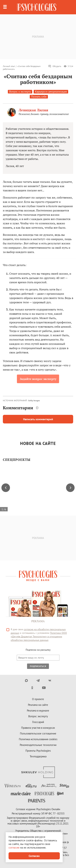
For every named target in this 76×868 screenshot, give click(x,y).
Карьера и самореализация (51, 92)
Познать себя (39, 97)
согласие (14, 847)
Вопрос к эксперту (20, 92)
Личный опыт (9, 66)
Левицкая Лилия (33, 110)
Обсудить (55, 66)
